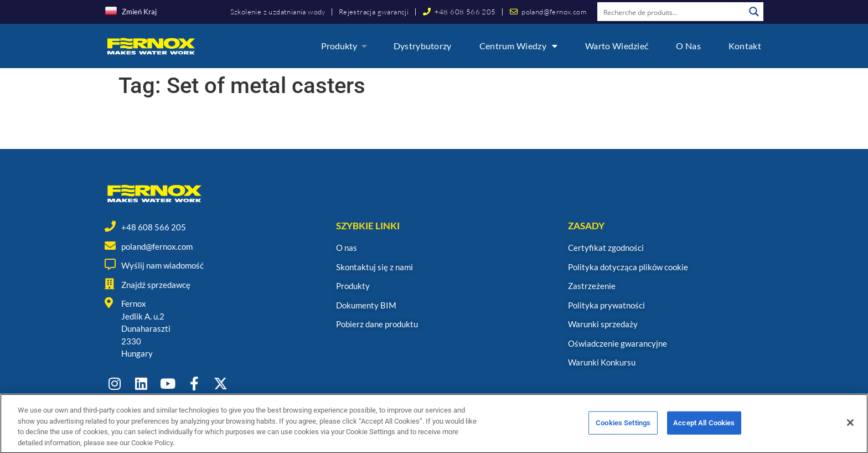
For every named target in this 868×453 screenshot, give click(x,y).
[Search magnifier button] (754, 12)
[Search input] (671, 12)
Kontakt (745, 46)
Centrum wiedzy (519, 46)
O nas (688, 46)
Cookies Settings (623, 436)
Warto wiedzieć (617, 46)
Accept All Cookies (704, 436)
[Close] (850, 435)
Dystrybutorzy (423, 46)
